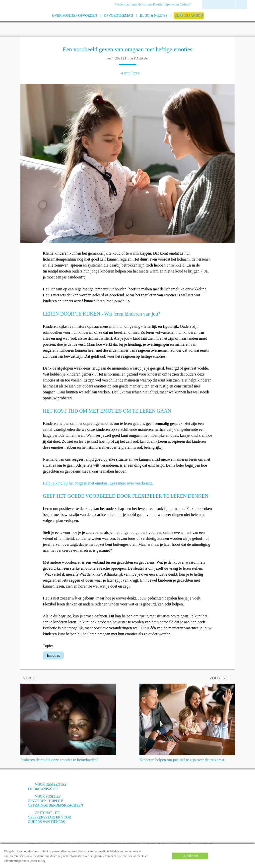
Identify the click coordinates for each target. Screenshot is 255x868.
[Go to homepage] (15, 22)
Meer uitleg (38, 861)
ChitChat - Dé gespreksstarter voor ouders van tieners (49, 817)
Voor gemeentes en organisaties (47, 787)
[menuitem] (154, 5)
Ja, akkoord (190, 856)
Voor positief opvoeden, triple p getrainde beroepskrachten (55, 801)
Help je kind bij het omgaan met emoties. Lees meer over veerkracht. (98, 483)
